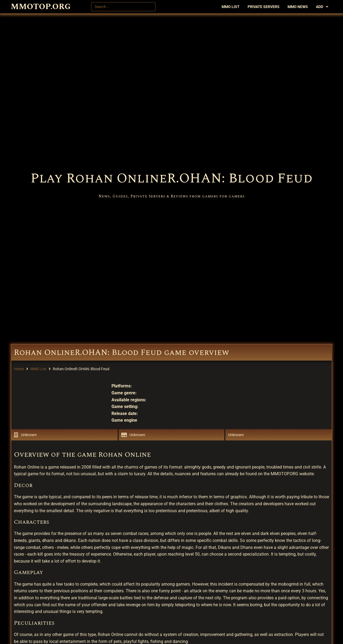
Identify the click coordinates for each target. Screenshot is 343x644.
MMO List (38, 369)
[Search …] (123, 7)
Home (19, 369)
